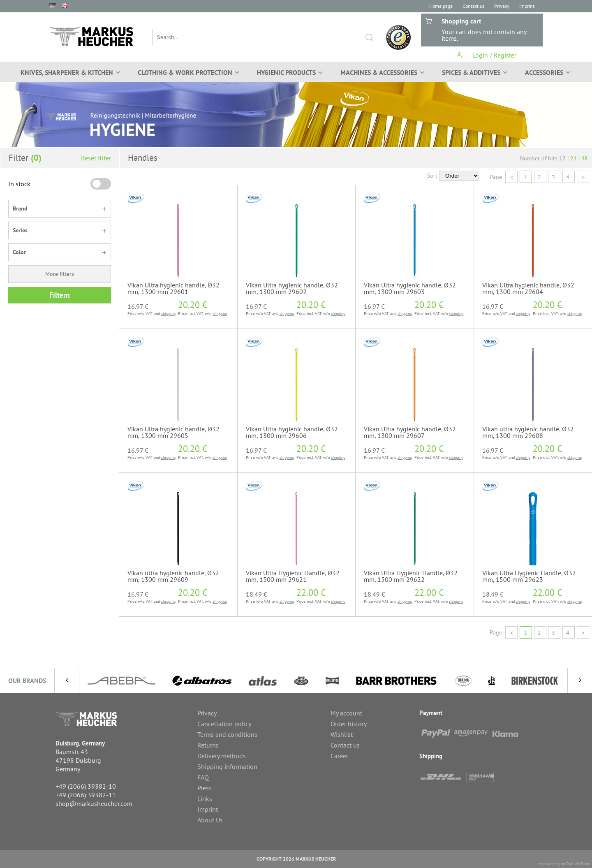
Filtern (60, 295)
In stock (19, 184)
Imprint (527, 6)
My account (346, 713)
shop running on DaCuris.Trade (564, 864)
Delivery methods (222, 756)
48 (585, 158)
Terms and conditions (227, 734)
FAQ (203, 777)
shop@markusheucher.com (94, 803)
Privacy (502, 6)
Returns (208, 745)
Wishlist (342, 734)
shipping (168, 314)
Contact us (473, 6)
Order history (349, 724)
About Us (210, 820)
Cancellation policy (224, 724)
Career (339, 756)
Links (205, 799)
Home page (441, 6)
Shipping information (227, 766)
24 (573, 158)
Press (205, 788)
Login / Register (486, 55)
